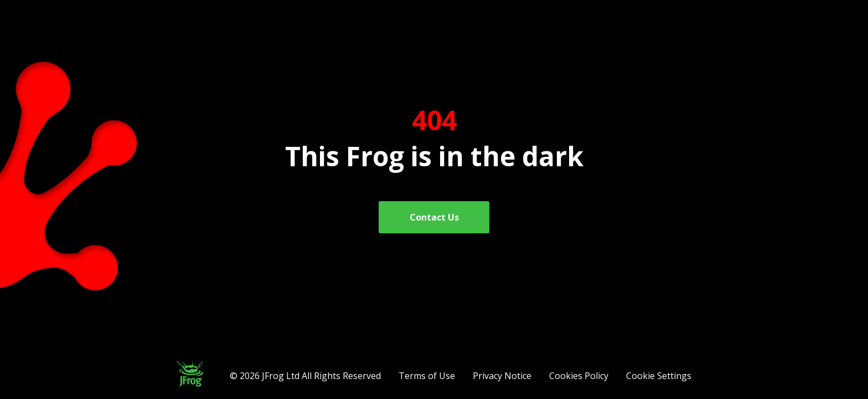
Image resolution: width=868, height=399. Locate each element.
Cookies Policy (579, 376)
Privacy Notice (502, 376)
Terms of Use (427, 376)
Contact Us (434, 217)
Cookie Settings (659, 376)
